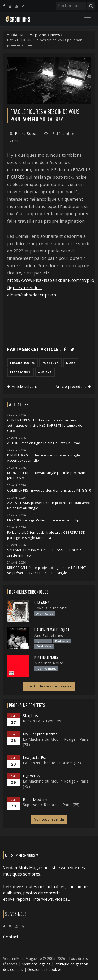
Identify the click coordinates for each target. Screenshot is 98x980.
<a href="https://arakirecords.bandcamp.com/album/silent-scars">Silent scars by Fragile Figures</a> (49, 322)
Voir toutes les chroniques (49, 686)
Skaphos (30, 716)
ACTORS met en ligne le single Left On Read (44, 443)
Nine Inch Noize (49, 663)
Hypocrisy (32, 776)
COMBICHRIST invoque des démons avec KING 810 (49, 490)
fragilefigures (22, 363)
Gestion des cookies (45, 969)
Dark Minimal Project (52, 630)
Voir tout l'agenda (49, 819)
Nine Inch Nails (47, 657)
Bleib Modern (35, 799)
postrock (51, 363)
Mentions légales (36, 964)
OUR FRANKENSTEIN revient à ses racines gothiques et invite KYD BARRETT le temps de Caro (45, 425)
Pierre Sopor (26, 133)
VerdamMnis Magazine (27, 35)
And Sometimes (49, 635)
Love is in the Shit (51, 608)
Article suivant (22, 386)
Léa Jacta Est (35, 758)
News (55, 35)
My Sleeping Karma (40, 734)
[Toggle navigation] (88, 19)
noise (71, 363)
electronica (21, 372)
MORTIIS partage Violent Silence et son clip (43, 520)
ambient (45, 372)
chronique (19, 170)
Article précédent (73, 386)
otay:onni (43, 602)
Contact (11, 937)
